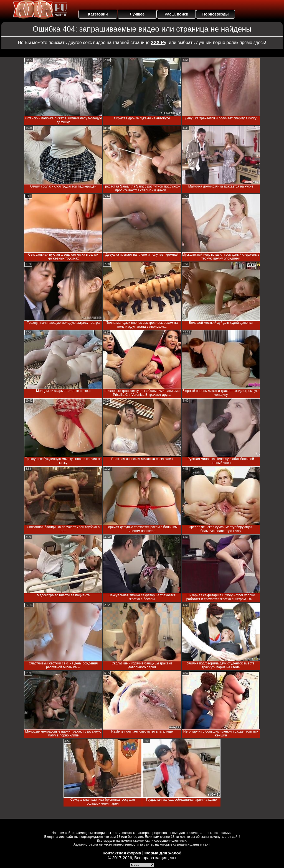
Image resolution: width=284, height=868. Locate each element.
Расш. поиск (176, 14)
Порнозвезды (216, 14)
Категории (98, 14)
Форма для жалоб (163, 853)
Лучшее (137, 14)
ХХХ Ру (159, 43)
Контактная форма (122, 853)
